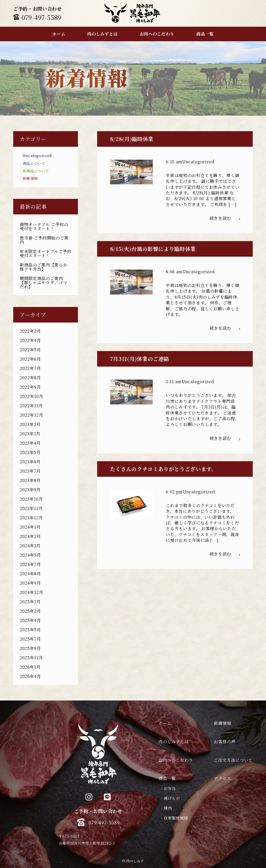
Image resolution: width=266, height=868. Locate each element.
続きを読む (225, 218)
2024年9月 (30, 583)
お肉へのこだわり (176, 760)
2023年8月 (30, 480)
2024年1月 (30, 527)
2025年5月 (30, 630)
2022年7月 (30, 368)
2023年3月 (30, 434)
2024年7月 (30, 564)
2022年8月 (30, 378)
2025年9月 (30, 648)
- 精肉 (167, 808)
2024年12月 (31, 592)
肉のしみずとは (174, 742)
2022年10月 (31, 396)
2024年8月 (30, 574)
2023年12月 (31, 518)
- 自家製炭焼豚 (175, 818)
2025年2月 (30, 611)
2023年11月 (31, 508)
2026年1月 (30, 667)
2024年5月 (30, 555)
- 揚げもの (171, 798)
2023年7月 (30, 471)
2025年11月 (31, 658)
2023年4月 (30, 443)
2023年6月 (30, 462)
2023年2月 (30, 424)
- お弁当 (168, 788)
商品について (34, 163)
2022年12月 (31, 415)
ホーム (165, 723)
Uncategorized (37, 156)
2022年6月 (30, 359)
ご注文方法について (233, 760)
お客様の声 (225, 742)
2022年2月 (30, 331)
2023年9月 (30, 490)
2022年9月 (30, 387)
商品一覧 (167, 778)
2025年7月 (30, 639)
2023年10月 (31, 499)
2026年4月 (30, 676)
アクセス (222, 778)
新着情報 (30, 178)
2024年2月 (30, 536)
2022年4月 (30, 340)
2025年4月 (30, 620)
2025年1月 (30, 602)
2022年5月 (30, 350)
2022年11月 (31, 406)
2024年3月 (30, 546)
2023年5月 (30, 452)
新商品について (36, 171)
